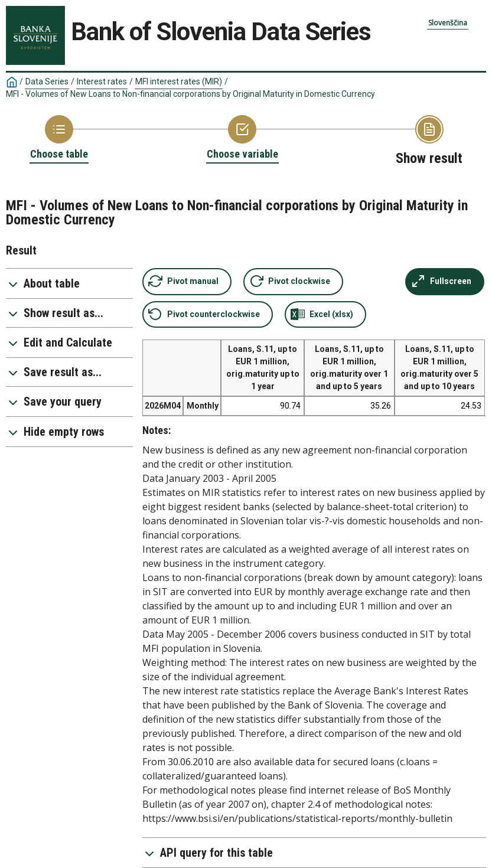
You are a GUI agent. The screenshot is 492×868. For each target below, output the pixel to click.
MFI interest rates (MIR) (179, 81)
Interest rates (102, 81)
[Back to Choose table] (59, 138)
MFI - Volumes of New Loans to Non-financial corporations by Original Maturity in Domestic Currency (190, 94)
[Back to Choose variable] (242, 138)
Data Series (47, 81)
